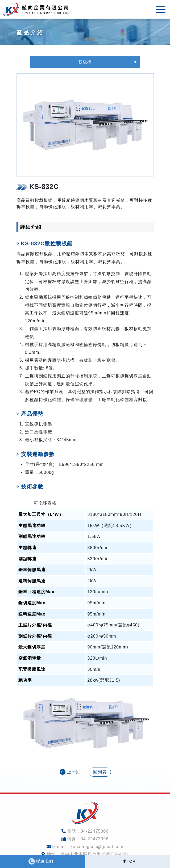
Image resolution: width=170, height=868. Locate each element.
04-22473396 (95, 839)
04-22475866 (95, 831)
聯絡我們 (45, 861)
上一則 (74, 772)
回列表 (100, 772)
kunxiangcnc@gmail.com (97, 847)
